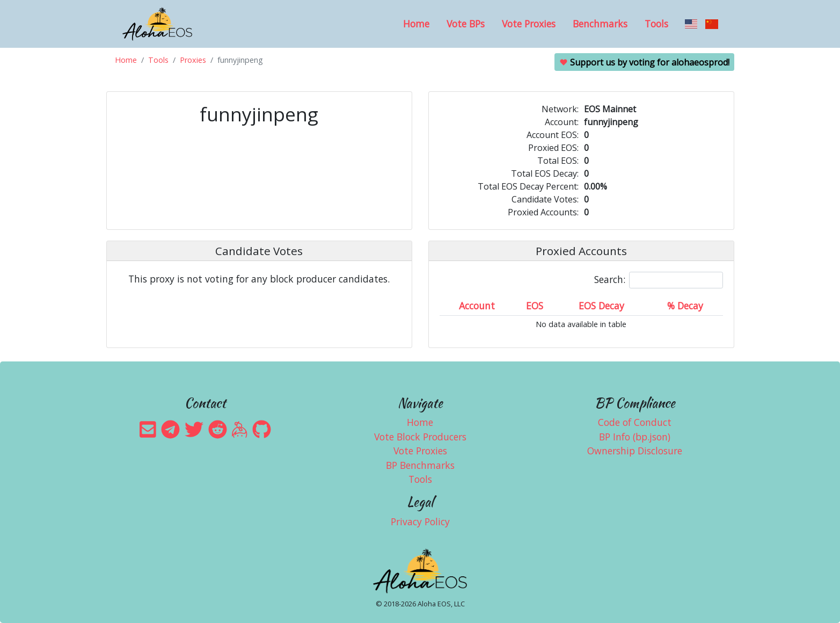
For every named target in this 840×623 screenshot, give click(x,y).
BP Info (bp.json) (635, 437)
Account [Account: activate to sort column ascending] (477, 306)
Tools (656, 24)
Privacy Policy (420, 521)
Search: (659, 280)
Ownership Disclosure (635, 451)
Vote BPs (466, 24)
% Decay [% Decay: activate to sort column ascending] (685, 306)
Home (416, 24)
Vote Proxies (529, 24)
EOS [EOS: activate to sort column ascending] (535, 306)
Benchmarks (600, 24)
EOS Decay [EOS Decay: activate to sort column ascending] (601, 306)
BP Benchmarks (420, 465)
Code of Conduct (635, 422)
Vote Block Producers (420, 437)
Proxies (193, 60)
